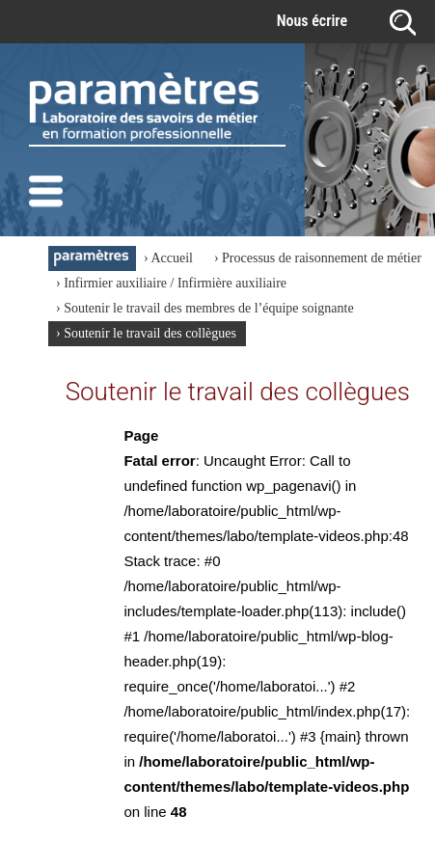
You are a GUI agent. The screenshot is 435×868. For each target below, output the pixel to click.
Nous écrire (312, 21)
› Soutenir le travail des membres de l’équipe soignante (205, 308)
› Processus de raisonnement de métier (318, 258)
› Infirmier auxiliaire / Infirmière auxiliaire (171, 283)
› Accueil (168, 258)
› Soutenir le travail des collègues (146, 333)
